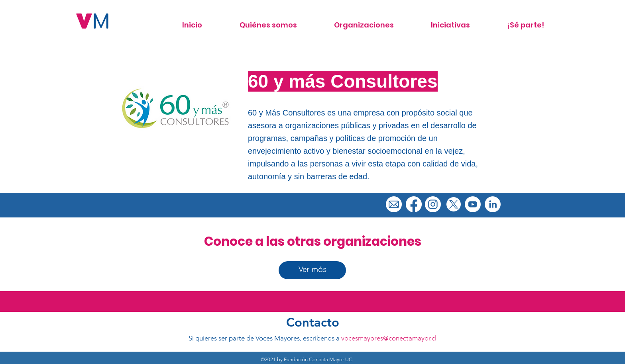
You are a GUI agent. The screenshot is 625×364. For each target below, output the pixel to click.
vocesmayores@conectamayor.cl (389, 338)
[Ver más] (312, 270)
